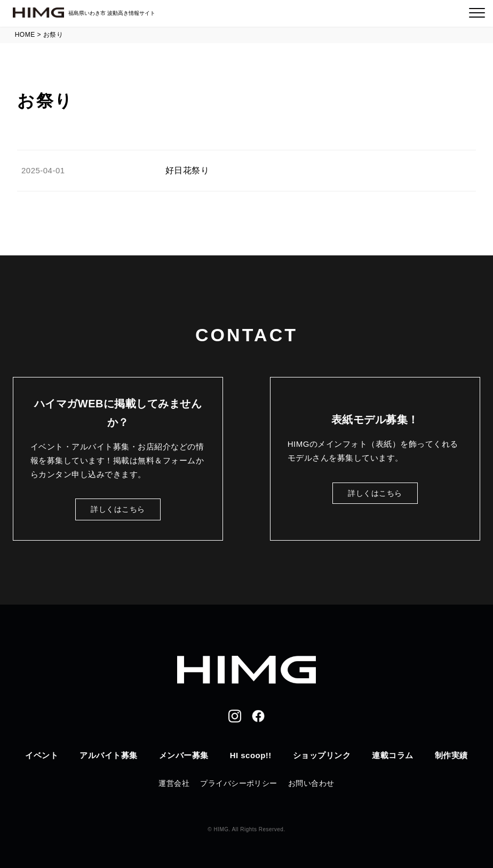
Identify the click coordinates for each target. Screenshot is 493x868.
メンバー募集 (184, 755)
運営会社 (174, 783)
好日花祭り (187, 170)
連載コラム (392, 755)
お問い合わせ (311, 783)
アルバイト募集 (108, 755)
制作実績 (451, 755)
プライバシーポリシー (239, 783)
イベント (42, 755)
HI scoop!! (251, 755)
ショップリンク (322, 755)
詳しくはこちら (118, 509)
